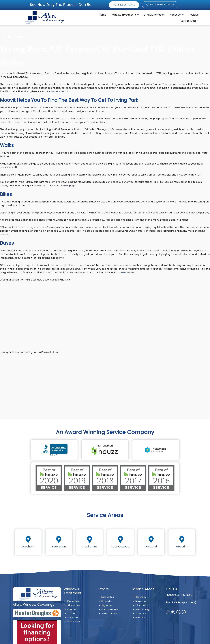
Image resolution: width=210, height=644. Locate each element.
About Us (177, 15)
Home (103, 15)
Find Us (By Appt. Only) (181, 602)
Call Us (172, 589)
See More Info (126, 272)
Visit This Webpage (65, 186)
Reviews (194, 15)
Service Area (190, 21)
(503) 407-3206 (184, 595)
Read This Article (59, 91)
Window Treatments (125, 15)
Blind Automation (154, 15)
